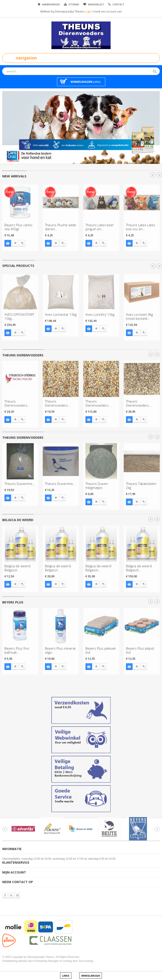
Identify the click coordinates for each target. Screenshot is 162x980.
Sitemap (74, 4)
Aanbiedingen (51, 4)
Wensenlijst (96, 4)
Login (88, 11)
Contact (118, 4)
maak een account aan (108, 11)
